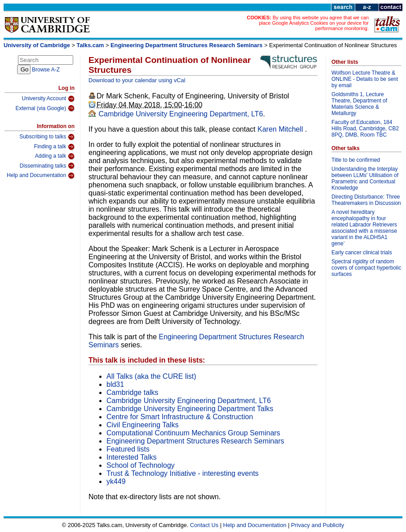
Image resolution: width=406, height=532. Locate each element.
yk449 (116, 481)
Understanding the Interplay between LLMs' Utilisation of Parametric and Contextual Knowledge (365, 178)
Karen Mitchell (281, 129)
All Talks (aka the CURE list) (151, 376)
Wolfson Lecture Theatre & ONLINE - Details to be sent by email (365, 79)
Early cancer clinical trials (362, 253)
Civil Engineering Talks (143, 425)
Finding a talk (54, 147)
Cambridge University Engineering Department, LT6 (180, 114)
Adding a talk (55, 156)
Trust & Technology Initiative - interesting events (183, 473)
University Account (48, 99)
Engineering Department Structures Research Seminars (187, 45)
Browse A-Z (46, 70)
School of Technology (141, 465)
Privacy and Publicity (318, 525)
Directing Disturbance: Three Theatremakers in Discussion (366, 200)
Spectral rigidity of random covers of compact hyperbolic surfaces (366, 268)
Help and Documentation (41, 176)
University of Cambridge (37, 45)
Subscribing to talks (47, 137)
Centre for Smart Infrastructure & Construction (180, 417)
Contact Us (204, 525)
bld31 (115, 384)
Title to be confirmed (356, 160)
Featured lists (128, 449)
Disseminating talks (47, 166)
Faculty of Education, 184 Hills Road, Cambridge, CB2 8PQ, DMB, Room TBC (365, 129)
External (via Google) (45, 108)
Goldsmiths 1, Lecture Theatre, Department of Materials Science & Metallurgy (359, 104)
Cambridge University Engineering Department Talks (190, 409)
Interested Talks (132, 457)
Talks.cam (90, 45)
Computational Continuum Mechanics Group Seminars (193, 433)
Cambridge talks (132, 392)
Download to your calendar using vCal (137, 80)
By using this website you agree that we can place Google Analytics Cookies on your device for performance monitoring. (314, 23)
